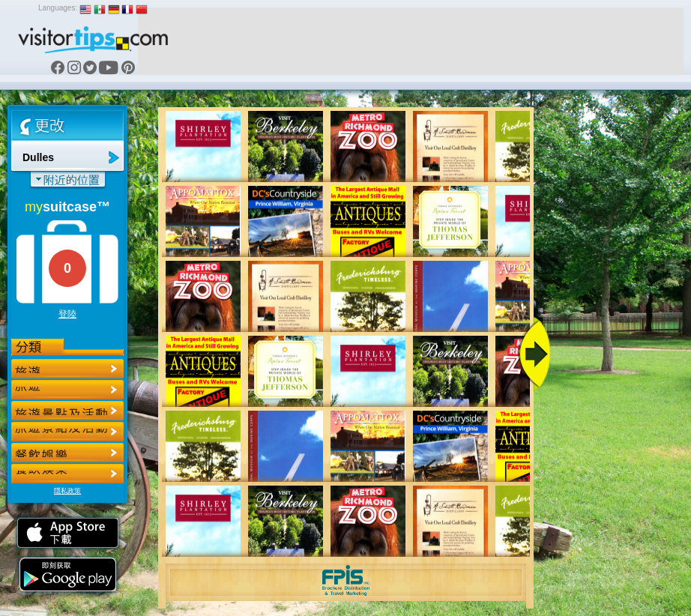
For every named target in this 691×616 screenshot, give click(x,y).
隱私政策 (67, 491)
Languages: (58, 8)
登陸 (67, 314)
